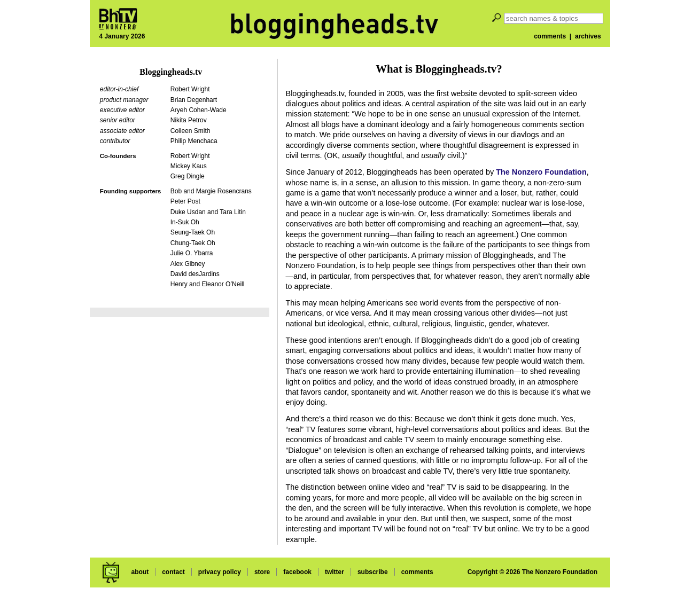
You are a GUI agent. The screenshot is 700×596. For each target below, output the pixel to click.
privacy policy (220, 572)
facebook (297, 572)
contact (173, 572)
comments (550, 36)
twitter (335, 572)
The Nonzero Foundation (541, 172)
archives (588, 36)
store (262, 572)
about (140, 572)
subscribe (373, 572)
